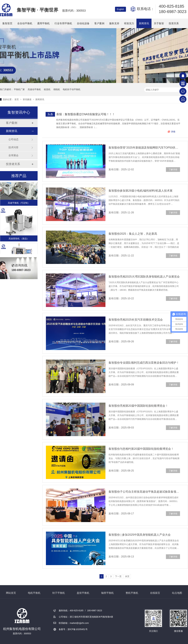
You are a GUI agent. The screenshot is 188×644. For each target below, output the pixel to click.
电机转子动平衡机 (72, 89)
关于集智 (159, 23)
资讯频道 (27, 99)
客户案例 (99, 23)
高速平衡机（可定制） (19, 203)
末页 (127, 576)
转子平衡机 (59, 593)
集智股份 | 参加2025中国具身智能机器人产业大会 (140, 535)
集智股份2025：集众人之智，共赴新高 (133, 234)
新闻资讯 (144, 23)
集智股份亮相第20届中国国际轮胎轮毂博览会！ (138, 406)
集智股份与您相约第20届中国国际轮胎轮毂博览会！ (141, 449)
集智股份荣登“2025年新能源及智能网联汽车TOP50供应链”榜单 (144, 148)
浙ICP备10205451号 (78, 629)
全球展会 (13, 155)
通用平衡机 (43, 23)
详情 (173, 132)
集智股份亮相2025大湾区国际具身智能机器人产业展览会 (144, 277)
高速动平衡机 (34, 89)
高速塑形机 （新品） (19, 239)
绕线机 (57, 89)
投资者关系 (13, 164)
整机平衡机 (132, 593)
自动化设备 (83, 23)
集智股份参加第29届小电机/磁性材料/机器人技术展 (141, 191)
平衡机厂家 (19, 89)
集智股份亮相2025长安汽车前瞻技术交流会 (136, 320)
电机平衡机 (34, 593)
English (120, 9)
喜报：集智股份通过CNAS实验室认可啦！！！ (86, 114)
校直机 (47, 89)
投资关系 (174, 23)
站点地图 (177, 593)
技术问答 (13, 147)
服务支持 (114, 23)
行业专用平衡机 (63, 23)
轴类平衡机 (107, 593)
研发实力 (129, 23)
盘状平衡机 (83, 593)
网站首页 (11, 593)
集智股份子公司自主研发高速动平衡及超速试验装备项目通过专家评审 (144, 492)
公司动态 (13, 139)
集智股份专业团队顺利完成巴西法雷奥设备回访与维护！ (144, 363)
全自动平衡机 (25, 23)
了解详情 (173, 170)
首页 (17, 99)
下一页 (118, 576)
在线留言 (155, 593)
